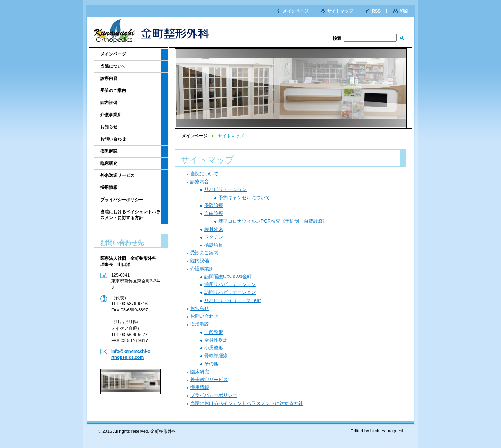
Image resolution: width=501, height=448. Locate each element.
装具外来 (214, 229)
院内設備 (200, 261)
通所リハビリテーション (230, 284)
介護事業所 (202, 269)
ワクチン (214, 237)
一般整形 (214, 332)
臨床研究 (200, 372)
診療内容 (200, 182)
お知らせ (200, 308)
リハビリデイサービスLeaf (232, 300)
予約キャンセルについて (244, 198)
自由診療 (214, 213)
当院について (204, 174)
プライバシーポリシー (214, 395)
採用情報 (200, 387)
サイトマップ (340, 11)
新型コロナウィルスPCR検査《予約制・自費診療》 (273, 221)
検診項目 (214, 245)
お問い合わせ (204, 316)
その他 (211, 364)
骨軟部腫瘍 (216, 356)
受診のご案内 (204, 253)
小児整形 (214, 348)
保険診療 (214, 205)
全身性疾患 (216, 340)
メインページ (195, 136)
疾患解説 (200, 324)
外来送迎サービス (209, 380)
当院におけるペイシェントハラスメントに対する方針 (247, 403)
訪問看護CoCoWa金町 (228, 277)
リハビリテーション (225, 189)
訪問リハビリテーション (230, 292)
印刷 (404, 11)
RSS (376, 11)
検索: (338, 38)
